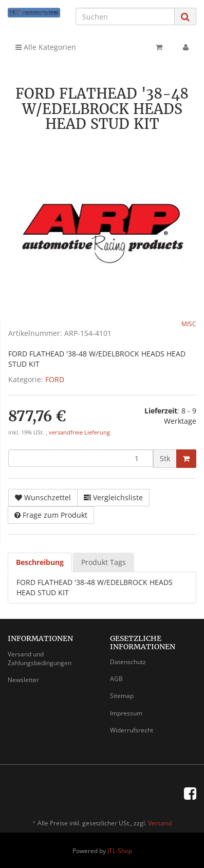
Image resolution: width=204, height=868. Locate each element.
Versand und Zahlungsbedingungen (40, 658)
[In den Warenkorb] (186, 459)
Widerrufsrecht (132, 730)
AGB (116, 679)
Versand (160, 823)
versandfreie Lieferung (79, 432)
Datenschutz (128, 662)
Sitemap (122, 696)
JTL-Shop (120, 851)
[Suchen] (125, 16)
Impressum (126, 713)
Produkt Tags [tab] (104, 562)
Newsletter (23, 680)
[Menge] (81, 458)
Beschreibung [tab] (40, 562)
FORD (55, 379)
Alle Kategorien (46, 47)
